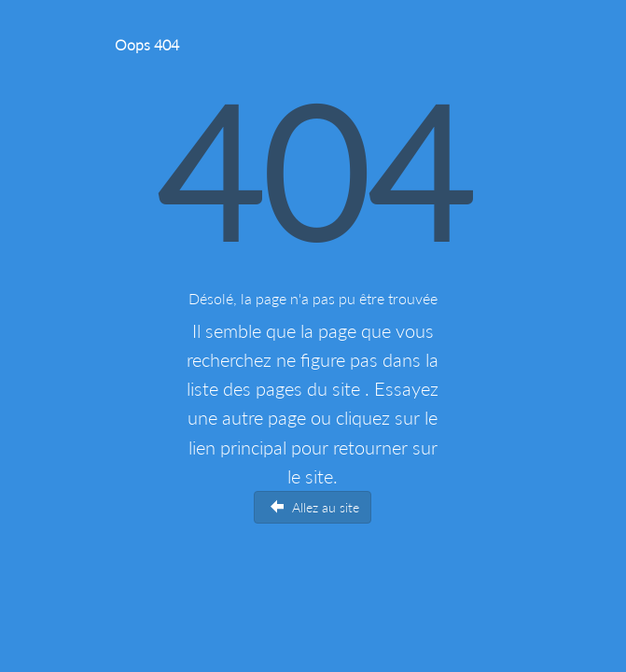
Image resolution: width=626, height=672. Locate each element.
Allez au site (315, 507)
